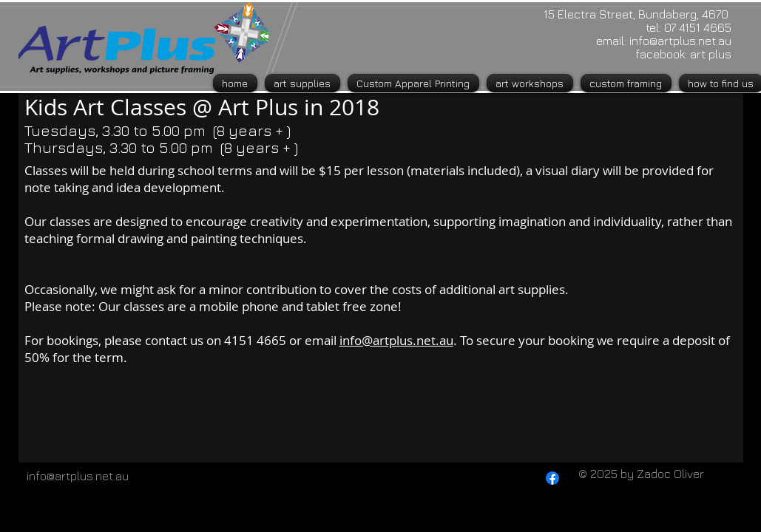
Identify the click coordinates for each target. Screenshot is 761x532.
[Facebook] (552, 478)
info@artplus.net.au (680, 41)
